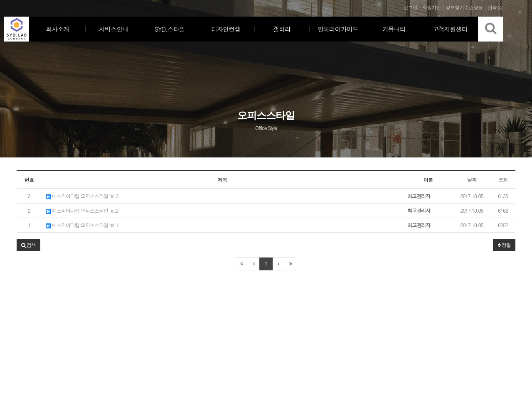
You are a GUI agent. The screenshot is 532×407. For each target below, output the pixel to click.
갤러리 (282, 29)
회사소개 (57, 29)
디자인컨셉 (226, 29)
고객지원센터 (450, 29)
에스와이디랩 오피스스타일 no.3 (82, 196)
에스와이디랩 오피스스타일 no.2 (82, 210)
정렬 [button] (504, 245)
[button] (28, 245)
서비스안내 (113, 29)
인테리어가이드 (338, 29)
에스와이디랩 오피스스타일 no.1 (82, 225)
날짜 (472, 180)
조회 (503, 180)
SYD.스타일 (170, 29)
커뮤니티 (394, 29)
